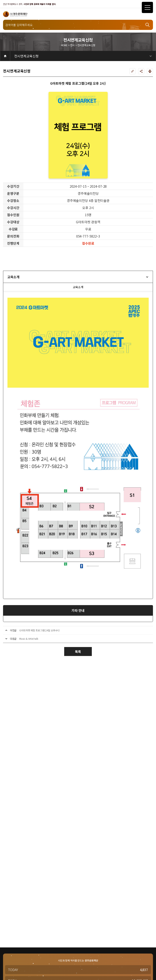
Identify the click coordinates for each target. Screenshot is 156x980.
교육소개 (13, 277)
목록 (78, 652)
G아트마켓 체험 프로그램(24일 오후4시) (40, 630)
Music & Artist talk (29, 639)
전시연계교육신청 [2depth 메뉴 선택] (26, 56)
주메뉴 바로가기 (0, 0)
